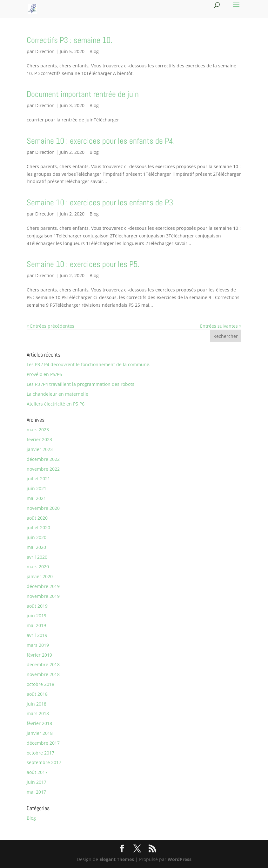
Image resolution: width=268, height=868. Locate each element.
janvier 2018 (40, 733)
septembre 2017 (44, 762)
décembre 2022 (43, 459)
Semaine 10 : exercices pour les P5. (83, 264)
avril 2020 (37, 557)
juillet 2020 (38, 527)
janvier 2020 (40, 576)
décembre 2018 (43, 664)
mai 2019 (36, 625)
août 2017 (37, 772)
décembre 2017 (43, 743)
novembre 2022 (43, 469)
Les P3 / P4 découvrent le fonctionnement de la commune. (89, 364)
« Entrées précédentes (50, 326)
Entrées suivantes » (221, 326)
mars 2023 (38, 430)
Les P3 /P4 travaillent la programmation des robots (80, 384)
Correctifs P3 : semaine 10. (70, 40)
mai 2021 (36, 498)
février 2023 (39, 439)
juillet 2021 (38, 478)
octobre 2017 (40, 753)
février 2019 (39, 655)
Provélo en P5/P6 (44, 374)
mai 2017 (36, 792)
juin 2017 (37, 782)
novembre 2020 (43, 508)
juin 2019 (37, 615)
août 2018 (37, 694)
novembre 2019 (43, 596)
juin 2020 (37, 537)
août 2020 (37, 518)
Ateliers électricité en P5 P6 (56, 404)
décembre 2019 (43, 586)
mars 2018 (38, 713)
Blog (94, 51)
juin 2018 (37, 704)
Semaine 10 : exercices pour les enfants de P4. (101, 141)
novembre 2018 (43, 674)
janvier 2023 (40, 449)
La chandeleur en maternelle (57, 394)
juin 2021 (37, 488)
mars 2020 (38, 567)
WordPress (180, 859)
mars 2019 (38, 645)
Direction (45, 51)
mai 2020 (36, 547)
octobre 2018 (40, 684)
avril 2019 (37, 635)
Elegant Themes (117, 859)
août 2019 (37, 606)
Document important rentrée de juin (83, 94)
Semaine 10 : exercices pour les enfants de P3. (101, 203)
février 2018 (39, 723)
